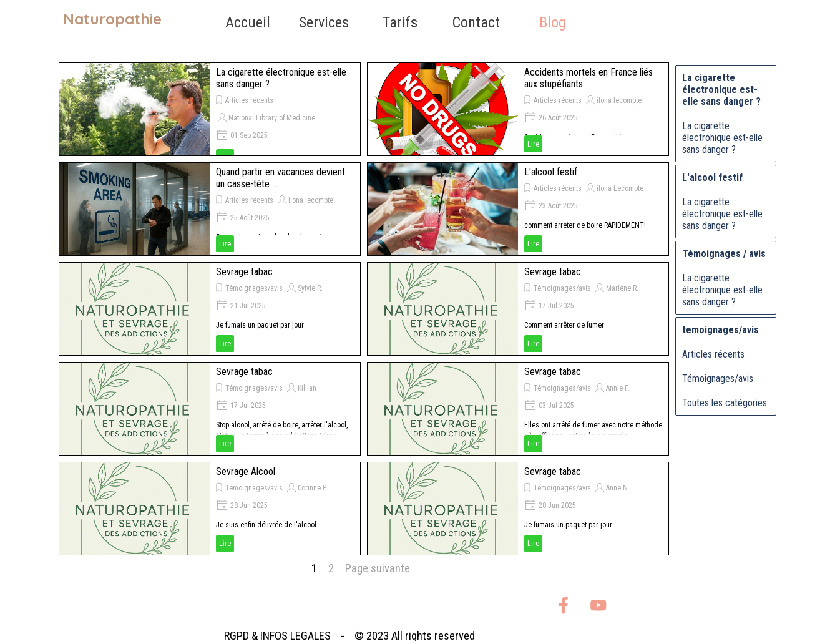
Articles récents (249, 100)
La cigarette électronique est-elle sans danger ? (722, 138)
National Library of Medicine (272, 118)
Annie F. (618, 388)
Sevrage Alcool (246, 471)
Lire (533, 144)
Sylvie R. (310, 288)
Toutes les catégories (725, 403)
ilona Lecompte (620, 188)
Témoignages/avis (254, 288)
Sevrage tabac (244, 272)
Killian (307, 388)
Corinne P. (312, 488)
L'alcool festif (551, 172)
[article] (210, 109)
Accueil (248, 22)
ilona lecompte (619, 100)
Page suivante (378, 568)
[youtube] (598, 605)
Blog (553, 22)
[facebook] (563, 605)
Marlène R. (622, 288)
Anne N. (618, 488)
